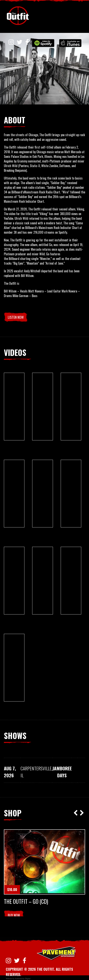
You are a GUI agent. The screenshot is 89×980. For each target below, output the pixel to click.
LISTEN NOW (16, 317)
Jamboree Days (62, 772)
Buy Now (14, 915)
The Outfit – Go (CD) (26, 901)
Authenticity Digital (22, 979)
